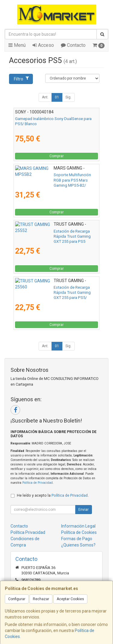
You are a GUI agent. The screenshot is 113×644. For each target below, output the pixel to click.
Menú (17, 45)
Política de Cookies (79, 532)
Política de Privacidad (38, 483)
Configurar (17, 599)
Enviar (83, 510)
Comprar (56, 156)
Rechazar (41, 599)
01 (57, 97)
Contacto (73, 45)
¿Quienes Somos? (78, 545)
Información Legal (78, 526)
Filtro (21, 79)
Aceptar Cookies (70, 599)
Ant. (45, 97)
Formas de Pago (77, 539)
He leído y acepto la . (53, 495)
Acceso (43, 45)
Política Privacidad (28, 532)
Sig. (68, 97)
